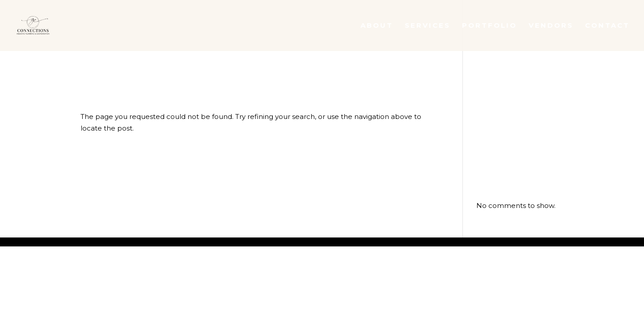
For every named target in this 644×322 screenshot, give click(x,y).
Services (428, 26)
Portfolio (489, 26)
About (377, 26)
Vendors (551, 26)
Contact (607, 26)
